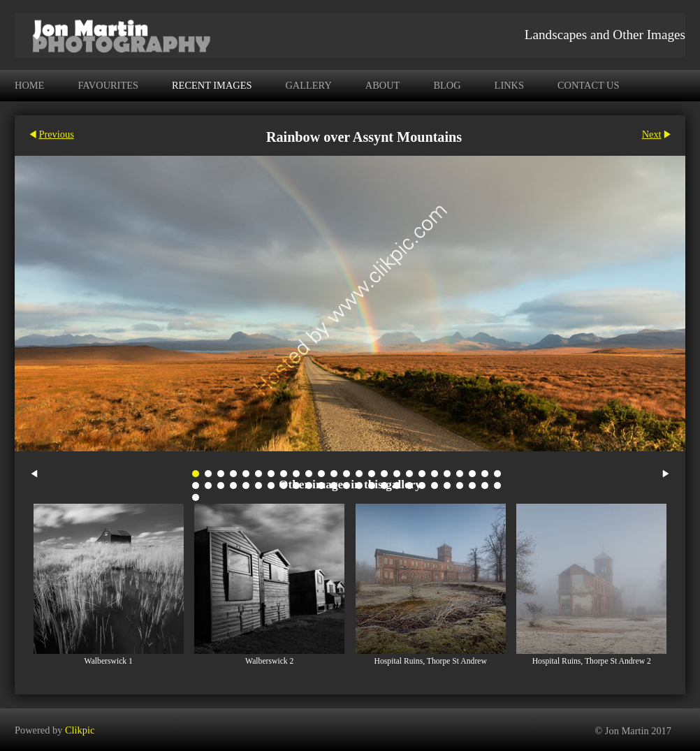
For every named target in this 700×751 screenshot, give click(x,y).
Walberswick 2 (269, 661)
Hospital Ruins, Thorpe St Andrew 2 (592, 661)
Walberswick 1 (109, 661)
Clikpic (80, 729)
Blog (447, 85)
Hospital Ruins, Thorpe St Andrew (431, 661)
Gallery (308, 85)
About (383, 85)
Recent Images (212, 85)
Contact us (589, 85)
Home (29, 85)
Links (509, 85)
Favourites (108, 85)
